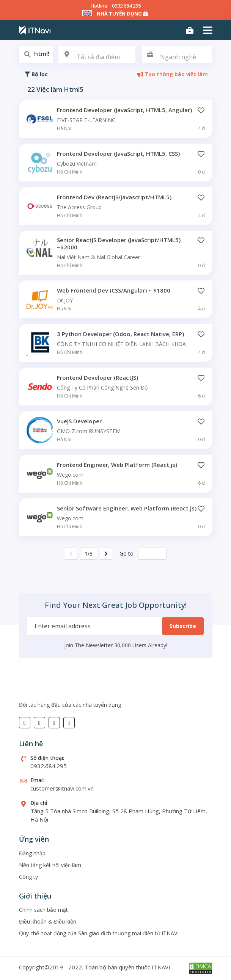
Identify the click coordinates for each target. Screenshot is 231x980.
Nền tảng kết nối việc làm (50, 865)
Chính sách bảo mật (43, 910)
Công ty (28, 877)
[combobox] (97, 54)
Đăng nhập (32, 853)
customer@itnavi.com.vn (62, 788)
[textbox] (97, 57)
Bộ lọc (36, 74)
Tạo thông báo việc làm (173, 74)
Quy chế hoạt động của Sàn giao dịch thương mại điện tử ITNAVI (99, 933)
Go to (126, 553)
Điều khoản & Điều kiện (48, 921)
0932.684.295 (126, 6)
